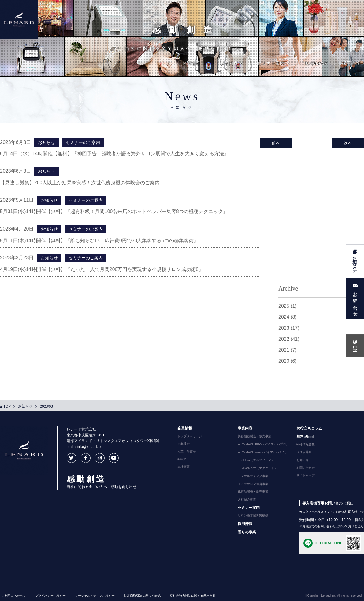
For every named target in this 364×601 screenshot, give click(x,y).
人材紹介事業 (245, 498)
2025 (288, 307)
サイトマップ (303, 476)
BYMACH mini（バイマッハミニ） (264, 453)
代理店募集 (302, 453)
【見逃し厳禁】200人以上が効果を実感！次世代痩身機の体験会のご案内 (80, 183)
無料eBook (316, 63)
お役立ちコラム (307, 429)
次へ (349, 143)
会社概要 (182, 468)
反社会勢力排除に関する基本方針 (193, 594)
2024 (288, 318)
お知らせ (46, 143)
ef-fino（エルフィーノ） (257, 460)
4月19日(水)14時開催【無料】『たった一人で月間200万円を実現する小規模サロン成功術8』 (102, 270)
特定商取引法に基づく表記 (142, 594)
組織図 (180, 460)
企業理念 (182, 445)
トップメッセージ (188, 437)
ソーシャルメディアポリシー (95, 594)
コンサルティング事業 (251, 475)
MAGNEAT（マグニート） (259, 468)
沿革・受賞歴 (185, 453)
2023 (289, 329)
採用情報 (351, 63)
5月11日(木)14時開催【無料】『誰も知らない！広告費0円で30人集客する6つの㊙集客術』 (100, 241)
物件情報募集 (303, 445)
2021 (288, 351)
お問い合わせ (303, 468)
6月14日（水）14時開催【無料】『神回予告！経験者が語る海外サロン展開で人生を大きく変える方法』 (115, 154)
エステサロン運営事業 (251, 483)
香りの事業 (245, 531)
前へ (275, 143)
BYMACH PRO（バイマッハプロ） (264, 445)
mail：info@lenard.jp (82, 448)
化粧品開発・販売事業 (251, 491)
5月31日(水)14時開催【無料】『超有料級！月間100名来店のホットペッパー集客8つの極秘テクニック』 (114, 212)
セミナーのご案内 (82, 143)
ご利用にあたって (14, 594)
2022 (289, 340)
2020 (288, 362)
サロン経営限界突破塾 (251, 514)
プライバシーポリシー (50, 594)
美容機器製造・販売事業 (253, 437)
